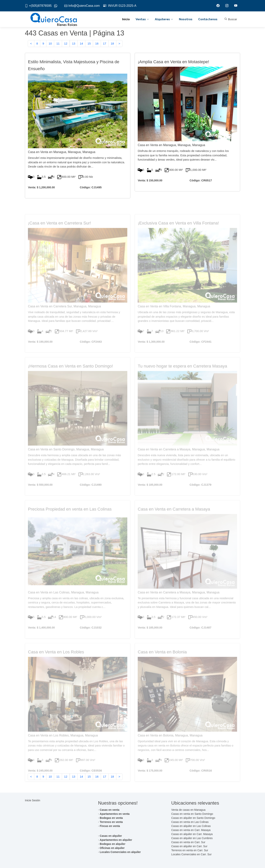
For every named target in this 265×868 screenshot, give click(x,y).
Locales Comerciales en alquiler (120, 852)
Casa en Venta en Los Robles (56, 660)
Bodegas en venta (111, 818)
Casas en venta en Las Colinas (190, 822)
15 (89, 44)
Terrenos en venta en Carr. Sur (190, 850)
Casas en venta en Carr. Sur (188, 842)
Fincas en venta (110, 826)
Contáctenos (208, 19)
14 (81, 44)
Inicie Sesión (32, 800)
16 (97, 44)
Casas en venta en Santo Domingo (192, 814)
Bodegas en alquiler (113, 844)
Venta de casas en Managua (188, 810)
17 (105, 44)
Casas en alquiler (111, 836)
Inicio (126, 19)
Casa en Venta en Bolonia (162, 660)
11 (58, 44)
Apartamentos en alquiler (116, 840)
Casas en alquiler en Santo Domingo (193, 818)
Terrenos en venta (111, 822)
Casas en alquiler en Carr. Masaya (192, 834)
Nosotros (186, 19)
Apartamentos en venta (115, 814)
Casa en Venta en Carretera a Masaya (174, 517)
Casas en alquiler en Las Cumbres (192, 838)
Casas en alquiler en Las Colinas (191, 826)
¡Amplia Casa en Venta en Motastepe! (173, 63)
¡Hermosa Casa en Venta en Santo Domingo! (70, 374)
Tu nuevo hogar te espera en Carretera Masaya (182, 374)
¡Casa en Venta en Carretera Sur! (60, 231)
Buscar (231, 19)
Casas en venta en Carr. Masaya (191, 830)
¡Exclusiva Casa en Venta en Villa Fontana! (178, 231)
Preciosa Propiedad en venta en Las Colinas (70, 517)
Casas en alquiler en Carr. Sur (189, 846)
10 (50, 44)
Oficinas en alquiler (112, 848)
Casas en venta (110, 810)
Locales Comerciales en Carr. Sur (191, 854)
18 (112, 44)
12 (66, 44)
